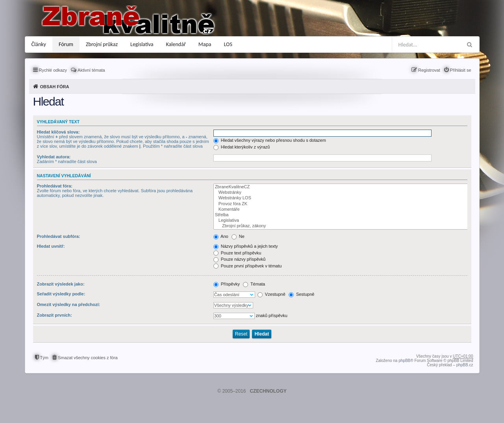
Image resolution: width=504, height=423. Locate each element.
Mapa (205, 44)
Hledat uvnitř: (51, 246)
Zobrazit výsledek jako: (61, 284)
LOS (228, 44)
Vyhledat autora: (54, 157)
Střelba (341, 215)
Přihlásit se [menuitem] (461, 70)
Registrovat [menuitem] (429, 70)
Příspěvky (227, 284)
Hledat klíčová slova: (58, 132)
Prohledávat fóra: (55, 186)
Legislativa (142, 44)
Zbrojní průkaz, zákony (341, 226)
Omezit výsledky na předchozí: (69, 304)
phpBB (404, 361)
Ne (238, 236)
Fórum (66, 44)
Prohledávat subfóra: (59, 236)
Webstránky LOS (341, 198)
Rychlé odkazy (53, 70)
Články (39, 44)
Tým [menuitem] (44, 358)
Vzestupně (271, 294)
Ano (221, 236)
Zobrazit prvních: (55, 315)
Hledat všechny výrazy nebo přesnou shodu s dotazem (270, 140)
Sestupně (302, 294)
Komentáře (341, 210)
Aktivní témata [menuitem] (91, 70)
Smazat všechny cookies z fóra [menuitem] (88, 358)
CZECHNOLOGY (268, 391)
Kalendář (176, 44)
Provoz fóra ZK (341, 204)
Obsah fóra (55, 87)
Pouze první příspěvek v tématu (248, 266)
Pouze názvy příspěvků (240, 259)
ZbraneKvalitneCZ (341, 187)
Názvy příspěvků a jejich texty (246, 246)
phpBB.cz (465, 365)
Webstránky (341, 193)
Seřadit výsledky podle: (61, 294)
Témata (254, 284)
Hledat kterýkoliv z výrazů (242, 147)
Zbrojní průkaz (102, 44)
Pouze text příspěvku (237, 253)
